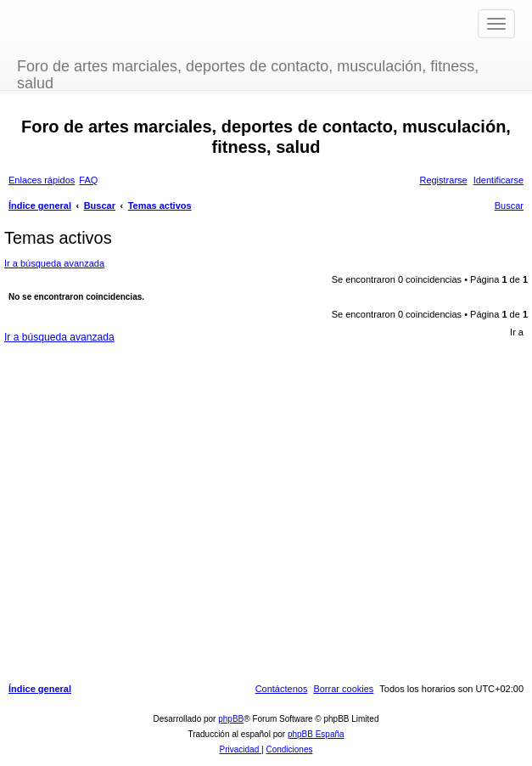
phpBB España (316, 734)
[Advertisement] (264, 509)
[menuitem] (88, 180)
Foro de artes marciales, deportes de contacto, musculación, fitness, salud (248, 73)
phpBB (231, 719)
